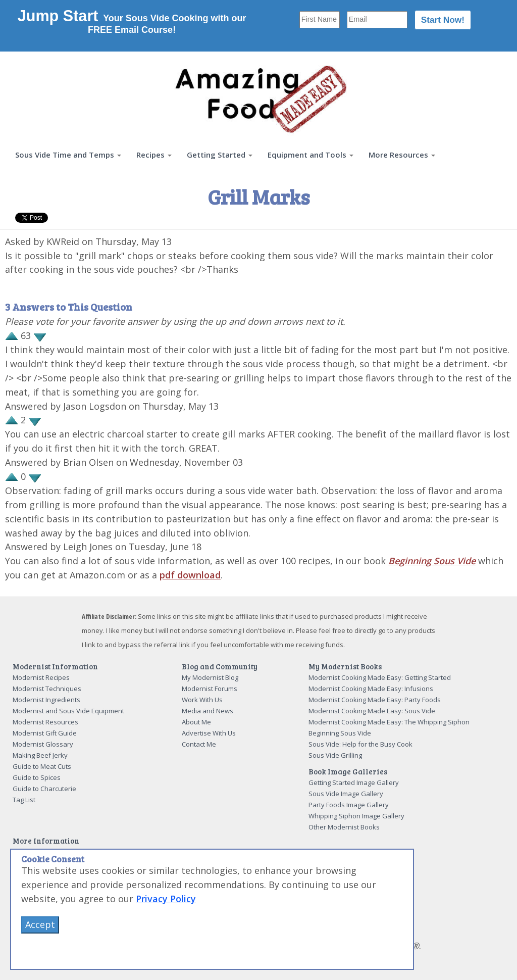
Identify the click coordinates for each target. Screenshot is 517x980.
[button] (68, 155)
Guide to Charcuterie (44, 789)
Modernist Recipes (41, 677)
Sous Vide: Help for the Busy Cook (360, 744)
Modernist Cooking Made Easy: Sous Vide (372, 711)
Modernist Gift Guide (45, 733)
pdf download (190, 575)
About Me (196, 722)
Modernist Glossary (43, 744)
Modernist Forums (210, 689)
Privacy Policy (166, 899)
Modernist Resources (45, 722)
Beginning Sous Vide (432, 561)
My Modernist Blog (210, 677)
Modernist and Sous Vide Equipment (68, 711)
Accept (40, 924)
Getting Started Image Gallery (354, 782)
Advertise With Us (209, 733)
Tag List (24, 800)
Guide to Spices (37, 777)
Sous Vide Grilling (335, 755)
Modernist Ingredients (46, 700)
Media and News (208, 711)
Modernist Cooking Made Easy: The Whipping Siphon (389, 722)
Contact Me (199, 744)
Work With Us (202, 700)
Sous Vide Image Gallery (346, 794)
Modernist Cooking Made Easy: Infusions (371, 689)
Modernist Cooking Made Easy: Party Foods (375, 700)
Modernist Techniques (47, 689)
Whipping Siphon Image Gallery (356, 816)
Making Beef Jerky (40, 755)
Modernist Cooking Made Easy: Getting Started (380, 677)
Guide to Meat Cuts (42, 766)
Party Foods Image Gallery (349, 805)
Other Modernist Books (344, 827)
